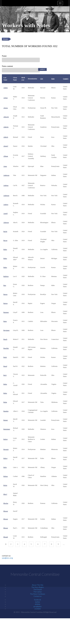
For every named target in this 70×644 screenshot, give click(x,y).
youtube (38, 609)
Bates (5, 321)
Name (4, 56)
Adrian (5, 98)
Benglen (6, 411)
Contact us (38, 596)
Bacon (5, 241)
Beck (5, 375)
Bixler (5, 485)
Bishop (6, 476)
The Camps (38, 592)
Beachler (6, 348)
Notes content (7, 66)
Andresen (6, 196)
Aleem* (6, 146)
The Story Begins (38, 587)
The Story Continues (38, 594)
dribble (38, 604)
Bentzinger (7, 429)
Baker (5, 249)
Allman (6, 156)
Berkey (6, 439)
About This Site (38, 585)
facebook (38, 600)
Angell (5, 214)
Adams (6, 88)
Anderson (6, 175)
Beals (5, 357)
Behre (5, 384)
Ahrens (6, 108)
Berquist (6, 449)
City (42, 79)
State (53, 79)
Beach (5, 339)
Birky (5, 467)
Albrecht (6, 117)
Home (6, 39)
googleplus (38, 606)
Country (66, 79)
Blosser (6, 511)
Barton (5, 303)
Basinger (6, 312)
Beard (5, 366)
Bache (5, 232)
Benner (6, 420)
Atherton (6, 223)
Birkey (5, 458)
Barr (5, 285)
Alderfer (6, 127)
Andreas (6, 185)
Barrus (5, 294)
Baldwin (6, 276)
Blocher (6, 503)
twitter (38, 602)
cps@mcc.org (7, 558)
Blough (6, 537)
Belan (5, 402)
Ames (5, 166)
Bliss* (5, 494)
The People (38, 589)
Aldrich (6, 137)
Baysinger (6, 330)
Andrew (6, 205)
